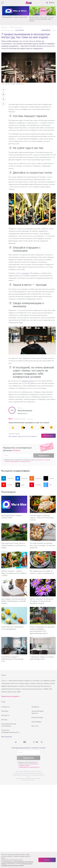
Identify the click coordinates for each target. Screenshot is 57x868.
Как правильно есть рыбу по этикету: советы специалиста (42, 572)
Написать (50, 436)
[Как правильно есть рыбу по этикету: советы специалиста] (43, 560)
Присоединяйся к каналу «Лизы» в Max (41, 17)
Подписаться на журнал (10, 696)
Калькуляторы (37, 717)
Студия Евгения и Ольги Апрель (32, 778)
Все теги (35, 726)
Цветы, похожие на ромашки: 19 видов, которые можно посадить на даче (42, 601)
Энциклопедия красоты (37, 712)
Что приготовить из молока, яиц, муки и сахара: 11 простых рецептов (43, 545)
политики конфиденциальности (13, 461)
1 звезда (43, 30)
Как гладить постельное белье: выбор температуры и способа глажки (14, 601)
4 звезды (48, 30)
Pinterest (35, 485)
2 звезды (44, 30)
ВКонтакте (22, 478)
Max (48, 485)
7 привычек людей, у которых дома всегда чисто (42, 658)
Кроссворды (36, 722)
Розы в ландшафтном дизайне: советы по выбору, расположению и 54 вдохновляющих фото (42, 630)
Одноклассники (36, 478)
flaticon (33, 780)
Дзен (20, 485)
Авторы (4, 720)
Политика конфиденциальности (10, 731)
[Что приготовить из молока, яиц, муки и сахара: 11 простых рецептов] (43, 532)
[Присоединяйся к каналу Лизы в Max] (14, 504)
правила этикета (28, 381)
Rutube (49, 478)
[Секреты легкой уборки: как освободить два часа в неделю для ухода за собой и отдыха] (15, 11)
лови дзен (26, 273)
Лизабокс (35, 707)
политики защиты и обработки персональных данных (17, 864)
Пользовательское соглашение (9, 725)
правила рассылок (26, 461)
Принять (47, 860)
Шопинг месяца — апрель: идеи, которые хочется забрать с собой (14, 573)
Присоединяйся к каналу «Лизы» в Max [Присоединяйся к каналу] (11, 516)
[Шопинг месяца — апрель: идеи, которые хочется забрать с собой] (14, 560)
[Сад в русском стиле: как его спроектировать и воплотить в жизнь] (14, 532)
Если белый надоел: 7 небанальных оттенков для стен (12, 659)
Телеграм (7, 478)
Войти (52, 2)
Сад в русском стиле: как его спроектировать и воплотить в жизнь (14, 545)
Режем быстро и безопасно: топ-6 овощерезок (13, 628)
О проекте (5, 707)
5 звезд (50, 30)
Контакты (5, 715)
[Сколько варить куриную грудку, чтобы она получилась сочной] (43, 504)
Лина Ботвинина (7, 30)
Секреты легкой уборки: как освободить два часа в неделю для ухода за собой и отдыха (14, 19)
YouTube (7, 485)
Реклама (5, 711)
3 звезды (46, 30)
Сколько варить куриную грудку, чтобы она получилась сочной (42, 518)
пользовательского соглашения (42, 460)
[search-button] (47, 3)
